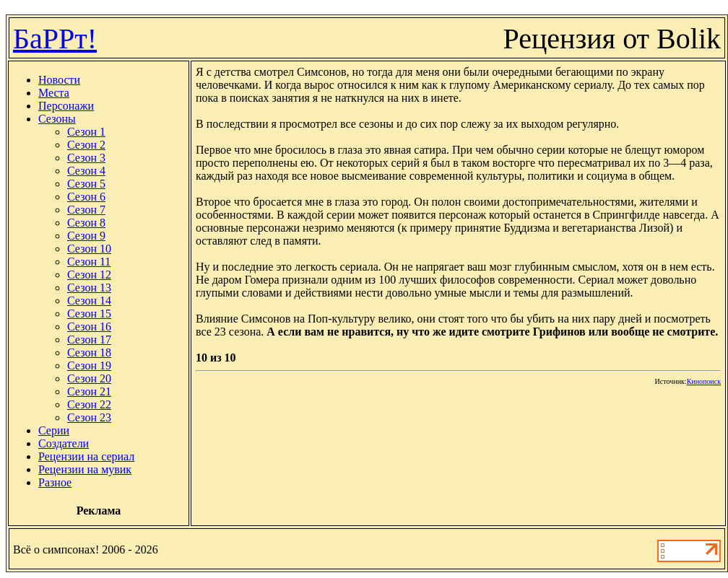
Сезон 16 (89, 327)
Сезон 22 (89, 404)
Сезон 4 (86, 171)
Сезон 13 (89, 288)
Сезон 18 (89, 353)
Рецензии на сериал (86, 456)
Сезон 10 (89, 249)
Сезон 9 (86, 236)
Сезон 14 (89, 301)
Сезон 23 (89, 417)
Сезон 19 (89, 365)
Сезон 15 (89, 314)
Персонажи (66, 106)
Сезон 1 (86, 132)
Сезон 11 (89, 262)
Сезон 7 (86, 210)
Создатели (64, 443)
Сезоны (57, 119)
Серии (54, 430)
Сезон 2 (86, 145)
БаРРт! (55, 39)
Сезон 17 (89, 340)
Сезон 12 (89, 275)
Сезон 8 (86, 223)
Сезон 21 (89, 391)
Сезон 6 (86, 197)
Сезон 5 (86, 184)
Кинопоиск (704, 381)
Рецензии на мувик (85, 469)
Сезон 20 (89, 378)
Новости (59, 80)
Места (54, 93)
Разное (55, 482)
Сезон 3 (86, 158)
